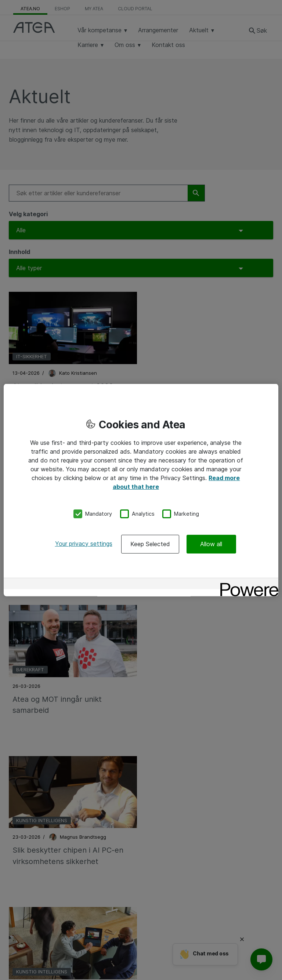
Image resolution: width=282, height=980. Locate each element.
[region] (141, 490)
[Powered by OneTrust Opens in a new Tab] (247, 584)
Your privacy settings (84, 543)
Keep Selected (150, 544)
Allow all (211, 544)
